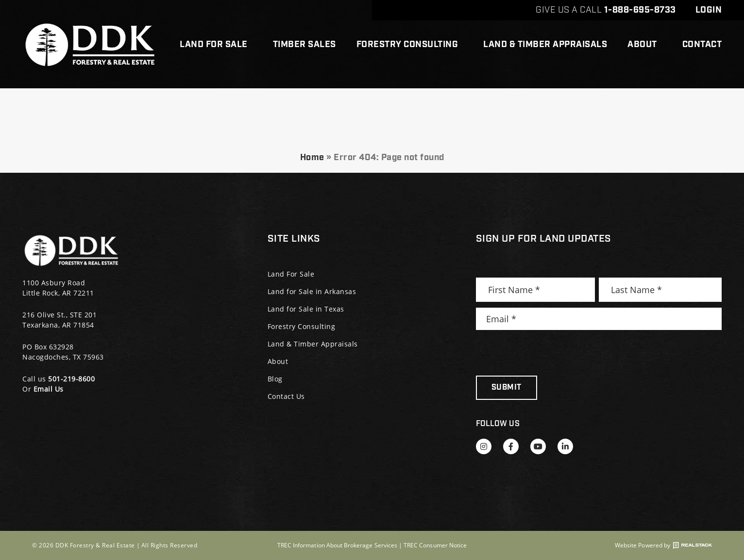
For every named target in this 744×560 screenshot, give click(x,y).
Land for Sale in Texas (306, 309)
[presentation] (550, 353)
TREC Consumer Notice (435, 545)
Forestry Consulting (410, 45)
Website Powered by (663, 545)
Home (312, 158)
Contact (702, 45)
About (645, 45)
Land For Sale (216, 45)
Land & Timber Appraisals (545, 45)
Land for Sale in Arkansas (312, 291)
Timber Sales (304, 45)
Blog (275, 379)
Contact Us (286, 396)
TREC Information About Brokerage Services (337, 545)
